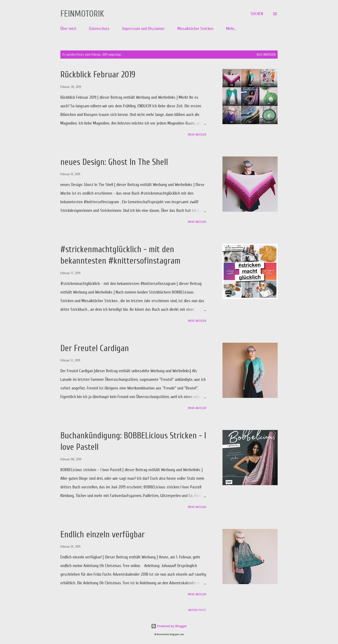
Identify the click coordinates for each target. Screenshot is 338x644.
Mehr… (231, 29)
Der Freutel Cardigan (95, 348)
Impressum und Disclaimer (143, 29)
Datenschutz (99, 29)
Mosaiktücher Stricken (195, 29)
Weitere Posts (197, 610)
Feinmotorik (82, 14)
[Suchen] (257, 14)
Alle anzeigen (266, 55)
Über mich (68, 29)
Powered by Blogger (169, 626)
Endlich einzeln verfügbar (102, 535)
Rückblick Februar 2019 (98, 75)
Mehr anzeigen (197, 135)
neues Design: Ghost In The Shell (114, 162)
